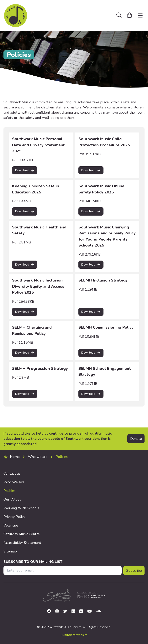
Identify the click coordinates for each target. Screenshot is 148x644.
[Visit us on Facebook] (49, 611)
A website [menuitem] (74, 635)
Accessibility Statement (22, 543)
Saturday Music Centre (22, 534)
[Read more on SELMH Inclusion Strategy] (91, 312)
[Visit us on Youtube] (90, 611)
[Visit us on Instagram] (57, 611)
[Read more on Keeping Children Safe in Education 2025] (25, 211)
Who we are (38, 457)
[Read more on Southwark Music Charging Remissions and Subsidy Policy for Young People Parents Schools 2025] (91, 265)
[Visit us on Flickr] (81, 611)
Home (15, 457)
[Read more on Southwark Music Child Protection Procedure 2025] (91, 170)
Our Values (12, 499)
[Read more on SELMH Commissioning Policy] (91, 353)
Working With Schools (21, 508)
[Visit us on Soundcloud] (99, 611)
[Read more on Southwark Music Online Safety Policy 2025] (91, 211)
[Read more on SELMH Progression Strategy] (25, 394)
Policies (62, 457)
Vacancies (11, 525)
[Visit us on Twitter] (65, 611)
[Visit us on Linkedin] (73, 611)
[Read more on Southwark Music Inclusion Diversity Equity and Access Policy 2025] (25, 312)
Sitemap (10, 551)
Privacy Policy (14, 517)
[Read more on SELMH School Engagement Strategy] (91, 394)
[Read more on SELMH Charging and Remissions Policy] (25, 353)
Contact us (12, 473)
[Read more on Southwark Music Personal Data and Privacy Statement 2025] (25, 170)
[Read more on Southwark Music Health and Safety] (25, 265)
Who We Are (14, 482)
